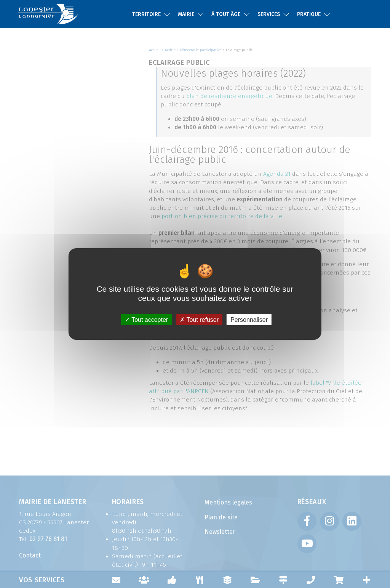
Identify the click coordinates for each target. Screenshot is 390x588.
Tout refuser (199, 320)
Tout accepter (146, 320)
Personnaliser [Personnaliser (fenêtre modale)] (249, 320)
